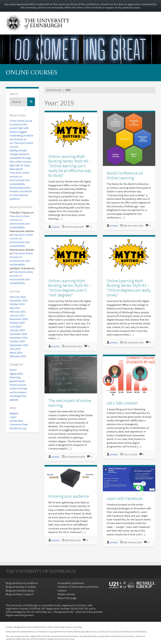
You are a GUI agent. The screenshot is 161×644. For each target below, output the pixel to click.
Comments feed (19, 425)
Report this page (67, 598)
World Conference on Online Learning (125, 175)
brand (13, 370)
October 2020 (17, 323)
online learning (18, 388)
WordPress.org (18, 428)
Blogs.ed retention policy (20, 591)
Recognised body (64, 612)
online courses (18, 385)
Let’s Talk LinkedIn (122, 403)
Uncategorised (18, 396)
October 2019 (17, 341)
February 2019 (18, 356)
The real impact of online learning (70, 403)
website (14, 400)
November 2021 (19, 301)
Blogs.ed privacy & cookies (21, 587)
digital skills (16, 374)
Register (14, 413)
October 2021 (17, 304)
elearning (15, 377)
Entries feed (16, 421)
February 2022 (18, 297)
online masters (18, 392)
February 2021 (18, 312)
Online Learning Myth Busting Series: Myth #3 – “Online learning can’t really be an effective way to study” (70, 166)
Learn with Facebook (125, 498)
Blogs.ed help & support (20, 594)
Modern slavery (66, 594)
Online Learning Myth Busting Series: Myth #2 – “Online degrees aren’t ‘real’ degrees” (70, 288)
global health (17, 381)
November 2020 (19, 319)
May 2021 (15, 308)
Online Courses (31, 73)
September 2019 (19, 345)
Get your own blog (74, 627)
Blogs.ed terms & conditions (22, 583)
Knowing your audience (69, 496)
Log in (13, 417)
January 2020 (17, 330)
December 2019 (18, 334)
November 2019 (19, 338)
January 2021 (17, 315)
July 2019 (15, 349)
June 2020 (15, 327)
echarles (55, 227)
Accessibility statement (71, 583)
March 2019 (16, 353)
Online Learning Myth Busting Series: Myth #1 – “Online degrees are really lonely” (129, 288)
